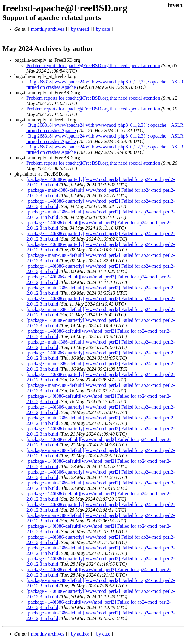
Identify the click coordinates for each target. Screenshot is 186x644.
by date (103, 29)
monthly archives (48, 29)
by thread (80, 29)
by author (80, 634)
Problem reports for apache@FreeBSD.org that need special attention (93, 65)
